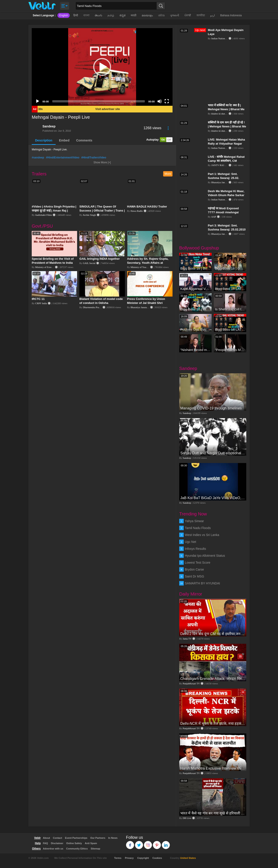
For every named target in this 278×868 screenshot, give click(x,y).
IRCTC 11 (38, 299)
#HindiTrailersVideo (94, 158)
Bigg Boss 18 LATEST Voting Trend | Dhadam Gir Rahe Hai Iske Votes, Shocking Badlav (230, 329)
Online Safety (74, 843)
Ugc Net (191, 542)
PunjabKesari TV (191, 683)
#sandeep (38, 158)
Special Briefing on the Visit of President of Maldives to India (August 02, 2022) (53, 263)
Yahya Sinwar (194, 521)
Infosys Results (195, 549)
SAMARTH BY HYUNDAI (202, 583)
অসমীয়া (201, 15)
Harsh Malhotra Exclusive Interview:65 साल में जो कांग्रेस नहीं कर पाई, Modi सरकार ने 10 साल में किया (213, 768)
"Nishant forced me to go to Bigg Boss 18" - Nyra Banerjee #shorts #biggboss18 (195, 350)
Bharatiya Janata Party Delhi (145, 307)
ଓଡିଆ (161, 15)
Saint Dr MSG (194, 576)
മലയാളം (147, 15)
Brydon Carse (194, 569)
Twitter (139, 843)
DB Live (187, 818)
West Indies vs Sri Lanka (202, 535)
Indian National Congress (224, 38)
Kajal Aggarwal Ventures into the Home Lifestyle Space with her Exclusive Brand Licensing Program (195, 289)
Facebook (130, 843)
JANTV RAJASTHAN (223, 165)
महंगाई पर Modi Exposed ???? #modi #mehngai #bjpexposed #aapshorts (225, 212)
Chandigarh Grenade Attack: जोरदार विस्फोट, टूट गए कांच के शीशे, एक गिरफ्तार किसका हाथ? (213, 679)
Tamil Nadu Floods (198, 528)
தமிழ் (111, 15)
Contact (58, 838)
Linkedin (166, 843)
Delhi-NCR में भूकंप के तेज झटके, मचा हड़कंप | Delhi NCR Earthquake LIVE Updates (213, 724)
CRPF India (41, 303)
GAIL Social (89, 263)
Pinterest (157, 843)
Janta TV (187, 639)
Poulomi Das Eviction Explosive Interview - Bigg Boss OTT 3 (195, 329)
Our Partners (98, 838)
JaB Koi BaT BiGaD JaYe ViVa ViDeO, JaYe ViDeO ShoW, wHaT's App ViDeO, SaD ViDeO (213, 498)
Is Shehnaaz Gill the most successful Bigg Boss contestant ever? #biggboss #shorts (230, 309)
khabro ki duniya (220, 114)
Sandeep (49, 126)
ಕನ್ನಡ (122, 15)
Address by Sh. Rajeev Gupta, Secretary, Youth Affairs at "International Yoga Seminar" (148, 263)
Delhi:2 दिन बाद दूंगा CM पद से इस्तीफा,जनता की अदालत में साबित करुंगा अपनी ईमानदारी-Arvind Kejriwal (213, 634)
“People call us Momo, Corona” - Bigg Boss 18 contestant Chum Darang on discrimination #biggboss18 (230, 350)
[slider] (99, 101)
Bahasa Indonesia (231, 15)
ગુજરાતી (175, 15)
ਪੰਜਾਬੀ (188, 15)
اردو (213, 15)
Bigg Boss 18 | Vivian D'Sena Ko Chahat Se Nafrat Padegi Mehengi (195, 309)
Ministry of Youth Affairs (143, 267)
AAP (214, 217)
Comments (84, 140)
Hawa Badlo (137, 211)
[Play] (38, 101)
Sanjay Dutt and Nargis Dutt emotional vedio (213, 453)
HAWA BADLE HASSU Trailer (147, 207)
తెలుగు (98, 15)
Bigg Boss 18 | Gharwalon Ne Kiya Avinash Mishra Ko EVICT (230, 268)
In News (113, 838)
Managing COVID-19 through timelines (211, 408)
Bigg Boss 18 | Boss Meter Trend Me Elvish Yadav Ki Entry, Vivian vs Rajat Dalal (195, 268)
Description (44, 140)
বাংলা (86, 15)
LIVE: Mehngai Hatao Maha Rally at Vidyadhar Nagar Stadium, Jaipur (226, 144)
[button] (102, 67)
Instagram (148, 843)
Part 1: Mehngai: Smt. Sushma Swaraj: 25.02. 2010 (223, 178)
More (168, 174)
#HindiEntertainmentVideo (63, 158)
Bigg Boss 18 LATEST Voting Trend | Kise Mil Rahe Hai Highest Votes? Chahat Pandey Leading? (230, 289)
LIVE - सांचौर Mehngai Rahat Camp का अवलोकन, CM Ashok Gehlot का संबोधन (226, 161)
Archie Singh (89, 215)
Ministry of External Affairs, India (52, 267)
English (64, 15)
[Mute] (160, 101)
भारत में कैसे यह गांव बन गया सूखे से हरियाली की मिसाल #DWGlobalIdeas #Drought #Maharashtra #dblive (213, 813)
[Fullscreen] (167, 101)
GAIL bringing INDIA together (100, 259)
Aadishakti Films (43, 215)
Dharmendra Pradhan (93, 307)
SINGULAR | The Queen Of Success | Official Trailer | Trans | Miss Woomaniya (102, 211)
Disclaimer (57, 843)
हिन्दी (76, 15)
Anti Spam (91, 843)
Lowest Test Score (198, 563)
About (46, 838)
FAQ (45, 843)
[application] (102, 67)
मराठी (134, 15)
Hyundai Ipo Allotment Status (205, 556)
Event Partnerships (76, 838)
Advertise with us (53, 849)
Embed (64, 140)
